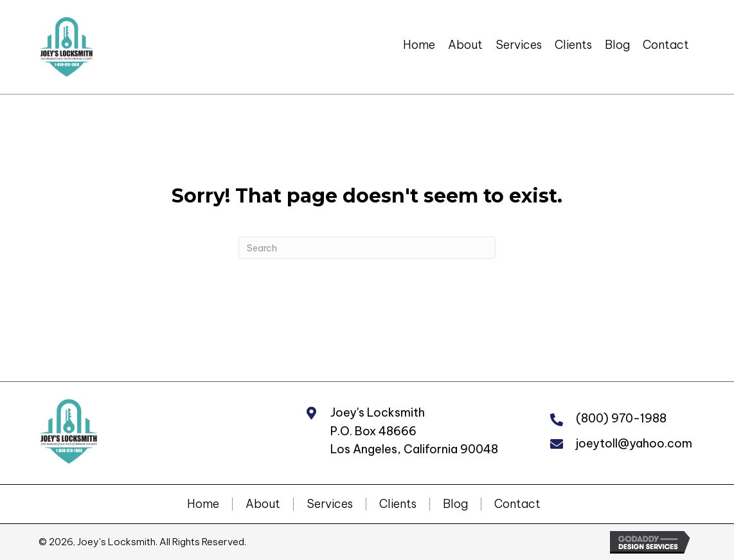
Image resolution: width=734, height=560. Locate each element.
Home (203, 504)
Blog (455, 504)
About (263, 504)
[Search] (367, 248)
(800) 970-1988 (621, 418)
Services (330, 504)
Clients (398, 504)
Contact (517, 504)
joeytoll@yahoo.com (634, 443)
